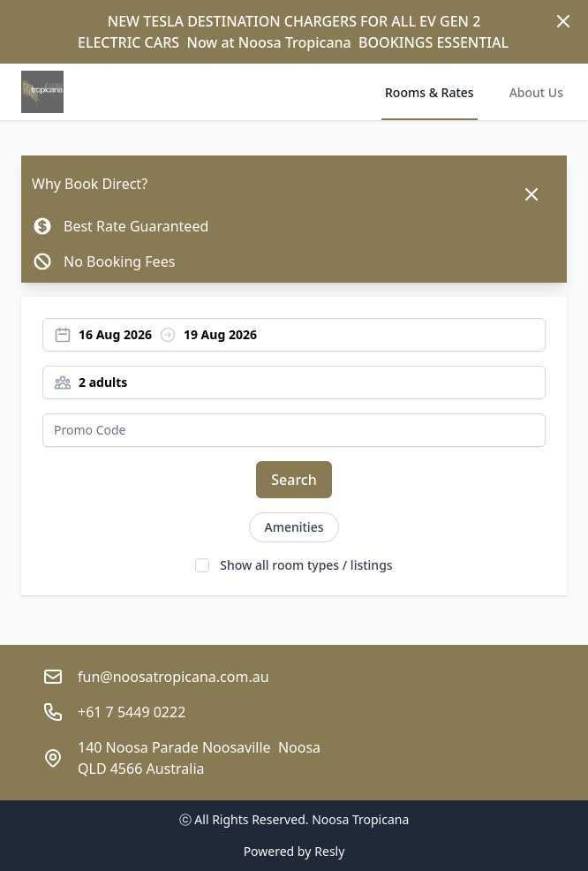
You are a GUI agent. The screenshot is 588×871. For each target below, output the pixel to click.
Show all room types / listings (306, 565)
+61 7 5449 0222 (132, 712)
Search (294, 480)
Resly (329, 851)
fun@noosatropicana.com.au (173, 677)
